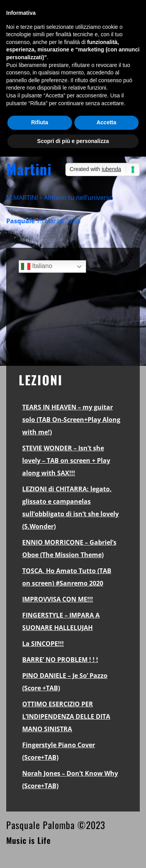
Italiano (37, 266)
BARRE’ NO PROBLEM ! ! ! (60, 660)
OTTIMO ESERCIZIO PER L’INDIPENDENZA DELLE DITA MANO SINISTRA (66, 716)
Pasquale (20, 221)
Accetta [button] (106, 122)
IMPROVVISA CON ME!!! (58, 599)
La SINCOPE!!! (43, 644)
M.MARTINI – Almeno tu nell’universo (60, 198)
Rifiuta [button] (40, 122)
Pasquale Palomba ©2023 (56, 825)
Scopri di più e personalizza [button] (73, 141)
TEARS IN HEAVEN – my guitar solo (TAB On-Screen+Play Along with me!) (71, 420)
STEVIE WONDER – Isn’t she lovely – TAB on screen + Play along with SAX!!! (66, 460)
